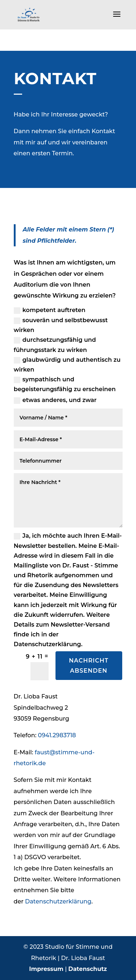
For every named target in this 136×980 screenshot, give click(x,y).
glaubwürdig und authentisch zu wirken (67, 365)
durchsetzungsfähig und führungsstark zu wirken (55, 345)
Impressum (46, 969)
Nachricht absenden (89, 665)
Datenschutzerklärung (58, 901)
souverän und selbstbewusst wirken (61, 325)
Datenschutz (88, 969)
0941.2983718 (57, 735)
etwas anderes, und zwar (55, 400)
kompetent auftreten (50, 310)
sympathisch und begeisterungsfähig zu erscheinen (65, 384)
